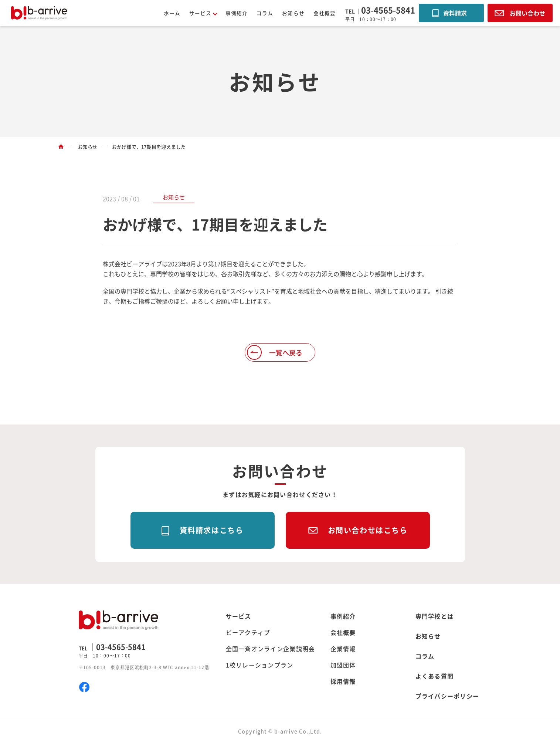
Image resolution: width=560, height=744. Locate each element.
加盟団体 (343, 665)
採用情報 (343, 681)
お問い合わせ (527, 13)
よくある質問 (435, 676)
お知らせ (293, 13)
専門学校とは (435, 616)
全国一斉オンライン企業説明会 (271, 649)
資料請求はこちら (212, 530)
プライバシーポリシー (447, 696)
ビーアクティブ (248, 632)
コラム (265, 13)
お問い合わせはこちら (368, 530)
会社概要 (325, 13)
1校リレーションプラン (260, 665)
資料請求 (455, 13)
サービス (239, 616)
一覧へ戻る (286, 352)
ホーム (172, 13)
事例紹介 (237, 13)
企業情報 (343, 649)
